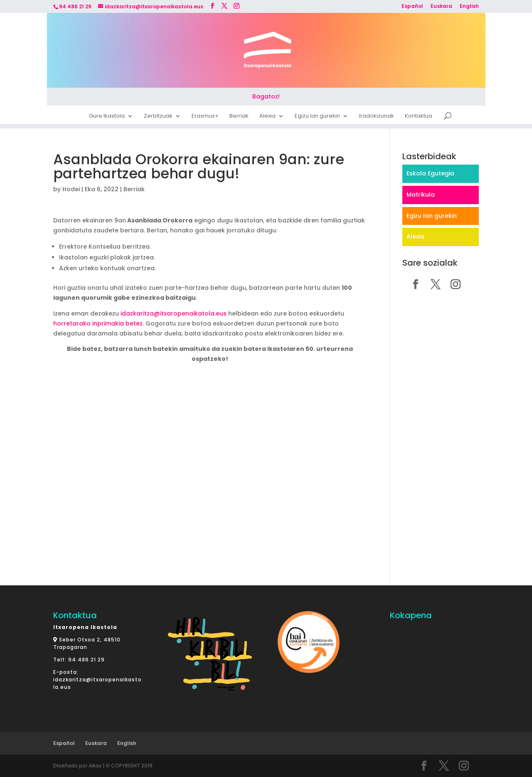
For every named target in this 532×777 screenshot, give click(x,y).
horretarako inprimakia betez (98, 323)
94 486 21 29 (86, 660)
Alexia (267, 117)
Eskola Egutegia (430, 173)
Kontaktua (419, 117)
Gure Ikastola (107, 117)
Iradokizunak (377, 117)
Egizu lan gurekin (317, 117)
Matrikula (421, 195)
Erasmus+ (205, 117)
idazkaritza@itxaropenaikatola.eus (173, 313)
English (469, 7)
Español (412, 7)
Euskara (441, 7)
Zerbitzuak (158, 117)
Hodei (71, 189)
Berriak (239, 117)
